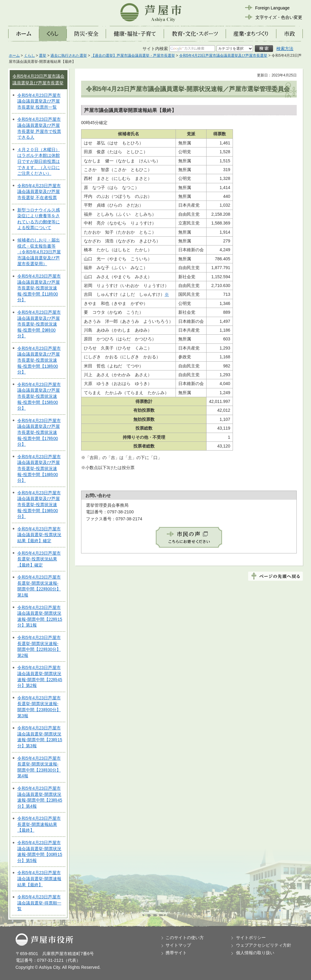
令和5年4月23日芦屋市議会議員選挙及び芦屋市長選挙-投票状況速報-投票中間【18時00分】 (39, 468)
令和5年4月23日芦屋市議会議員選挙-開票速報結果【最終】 (39, 879)
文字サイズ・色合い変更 (279, 17)
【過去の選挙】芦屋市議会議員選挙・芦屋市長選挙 (133, 56)
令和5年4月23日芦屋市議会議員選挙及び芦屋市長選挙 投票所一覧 (39, 101)
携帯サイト (176, 953)
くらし (29, 56)
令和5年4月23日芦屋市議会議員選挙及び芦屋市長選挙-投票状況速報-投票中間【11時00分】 (39, 288)
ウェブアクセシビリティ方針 (264, 945)
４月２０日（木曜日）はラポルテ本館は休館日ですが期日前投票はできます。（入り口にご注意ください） (39, 161)
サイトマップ (178, 945)
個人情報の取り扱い (255, 953)
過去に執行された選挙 (69, 56)
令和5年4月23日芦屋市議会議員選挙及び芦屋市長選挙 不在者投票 (39, 192)
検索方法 (285, 49)
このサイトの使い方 (185, 938)
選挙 (43, 56)
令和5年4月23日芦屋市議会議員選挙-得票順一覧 (39, 903)
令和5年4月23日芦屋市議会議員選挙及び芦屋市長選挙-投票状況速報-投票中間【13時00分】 (39, 360)
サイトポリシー (251, 938)
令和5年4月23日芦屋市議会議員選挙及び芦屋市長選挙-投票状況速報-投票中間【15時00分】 (39, 396)
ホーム (14, 56)
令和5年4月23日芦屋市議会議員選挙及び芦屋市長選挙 (223, 56)
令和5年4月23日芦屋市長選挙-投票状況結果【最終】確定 (39, 559)
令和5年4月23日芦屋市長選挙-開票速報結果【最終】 (39, 824)
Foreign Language (272, 8)
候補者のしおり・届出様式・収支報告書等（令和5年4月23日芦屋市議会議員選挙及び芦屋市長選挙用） (39, 252)
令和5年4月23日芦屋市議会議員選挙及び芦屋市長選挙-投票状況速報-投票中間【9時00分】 (39, 324)
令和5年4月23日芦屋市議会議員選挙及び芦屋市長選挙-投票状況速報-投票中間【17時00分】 (39, 432)
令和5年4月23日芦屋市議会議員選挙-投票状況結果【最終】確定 (39, 535)
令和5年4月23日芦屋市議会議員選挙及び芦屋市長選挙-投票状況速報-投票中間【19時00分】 (39, 505)
